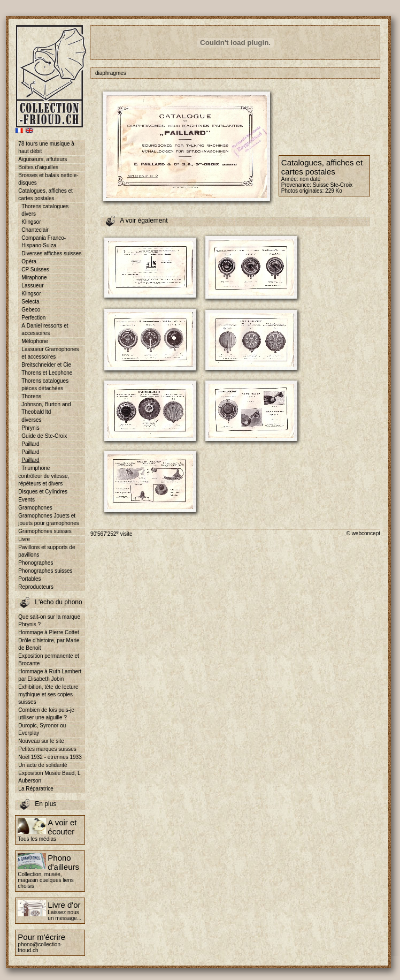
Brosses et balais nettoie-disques (48, 179)
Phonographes (36, 563)
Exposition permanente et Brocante (48, 660)
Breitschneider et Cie (46, 365)
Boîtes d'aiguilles (38, 167)
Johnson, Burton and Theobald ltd (46, 408)
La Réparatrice (36, 789)
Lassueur (32, 286)
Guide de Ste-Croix (44, 436)
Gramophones (35, 508)
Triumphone (36, 468)
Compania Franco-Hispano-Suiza (44, 242)
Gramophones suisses (45, 531)
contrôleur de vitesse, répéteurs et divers (44, 480)
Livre (24, 539)
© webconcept (363, 533)
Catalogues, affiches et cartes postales (45, 195)
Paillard (30, 444)
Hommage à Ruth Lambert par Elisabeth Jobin (50, 675)
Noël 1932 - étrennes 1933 (50, 757)
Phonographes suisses (45, 571)
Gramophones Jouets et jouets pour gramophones (48, 519)
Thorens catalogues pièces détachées (45, 385)
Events (26, 500)
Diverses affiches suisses (51, 253)
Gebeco (31, 310)
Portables (29, 579)
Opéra (29, 261)
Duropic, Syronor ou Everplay (42, 729)
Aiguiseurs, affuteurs (43, 159)
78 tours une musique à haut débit (46, 147)
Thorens (31, 396)
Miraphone (34, 278)
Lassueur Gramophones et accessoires (50, 353)
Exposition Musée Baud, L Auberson (49, 777)
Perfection (33, 318)
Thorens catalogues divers (45, 210)
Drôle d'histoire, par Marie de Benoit (49, 644)
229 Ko (334, 191)
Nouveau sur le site (41, 741)
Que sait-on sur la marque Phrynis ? (49, 621)
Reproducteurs (36, 587)
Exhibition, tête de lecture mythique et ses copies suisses (48, 694)
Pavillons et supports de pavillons (47, 551)
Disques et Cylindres (43, 492)
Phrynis (30, 428)
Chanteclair (35, 230)
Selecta (30, 302)
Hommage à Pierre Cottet (48, 632)
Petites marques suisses (47, 749)
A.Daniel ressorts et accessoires (45, 329)
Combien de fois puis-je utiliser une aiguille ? (46, 714)
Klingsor (31, 222)
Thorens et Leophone (47, 373)
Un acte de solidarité (43, 765)
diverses (31, 420)
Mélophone (34, 341)
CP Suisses (35, 269)
